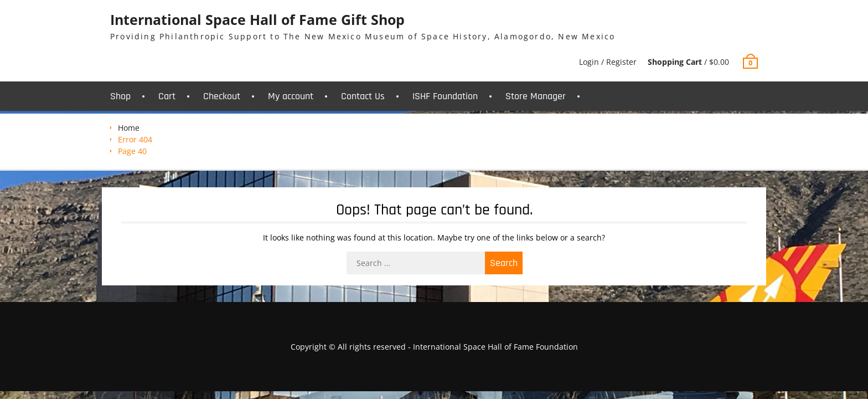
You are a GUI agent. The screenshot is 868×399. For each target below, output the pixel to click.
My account (291, 96)
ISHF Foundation (445, 96)
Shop (120, 96)
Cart (167, 96)
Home (129, 128)
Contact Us (363, 96)
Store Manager (536, 96)
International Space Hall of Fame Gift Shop (257, 19)
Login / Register (608, 62)
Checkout (222, 96)
